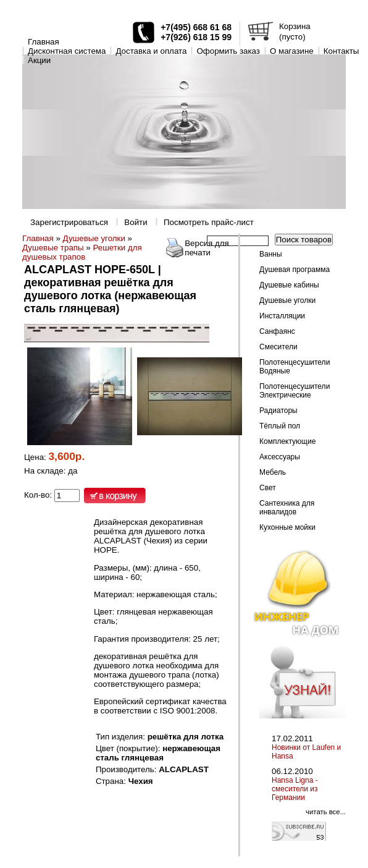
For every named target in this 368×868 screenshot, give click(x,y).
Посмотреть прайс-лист (209, 222)
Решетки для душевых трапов (82, 252)
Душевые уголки (94, 238)
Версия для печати (207, 248)
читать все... (326, 812)
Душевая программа (295, 270)
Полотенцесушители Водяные (295, 367)
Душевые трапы (53, 248)
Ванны (271, 254)
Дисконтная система (67, 51)
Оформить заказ (228, 51)
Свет (268, 488)
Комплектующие (287, 441)
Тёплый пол (280, 426)
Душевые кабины (289, 285)
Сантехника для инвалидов (287, 508)
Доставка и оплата (151, 51)
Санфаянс (277, 331)
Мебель (273, 472)
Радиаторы (278, 411)
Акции (39, 60)
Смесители (278, 347)
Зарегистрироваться (69, 222)
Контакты (341, 51)
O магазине (292, 51)
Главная (44, 42)
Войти (136, 222)
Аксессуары (280, 457)
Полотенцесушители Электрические (295, 391)
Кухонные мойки (287, 527)
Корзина (295, 26)
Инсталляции (282, 316)
